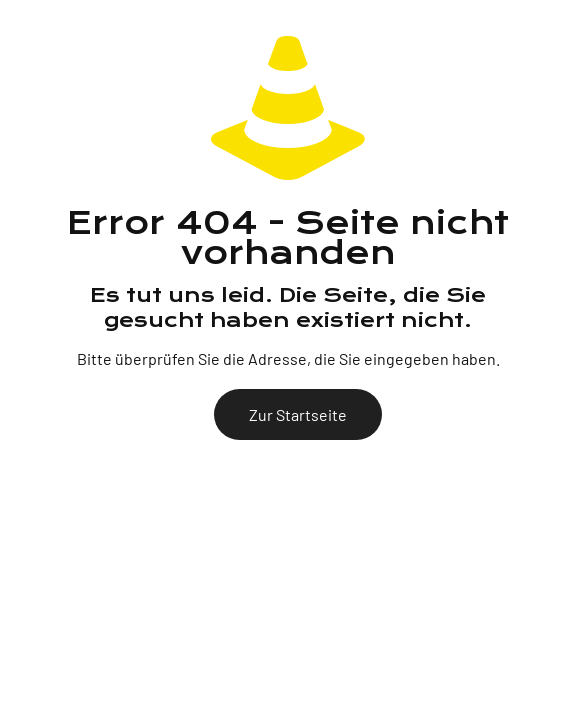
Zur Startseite (298, 414)
